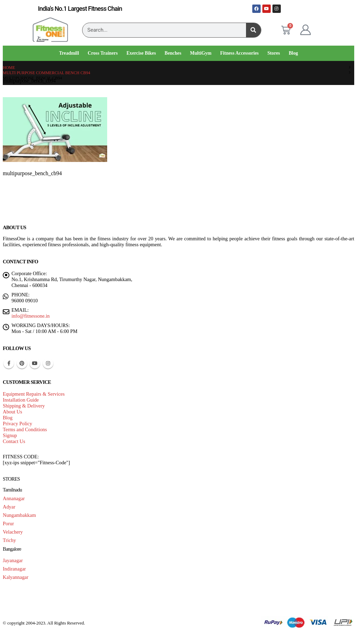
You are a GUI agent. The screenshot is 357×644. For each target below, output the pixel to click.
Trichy (9, 540)
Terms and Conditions (25, 429)
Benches (173, 53)
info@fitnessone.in (31, 316)
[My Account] (306, 30)
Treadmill (69, 53)
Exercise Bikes (141, 53)
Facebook (9, 363)
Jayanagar (13, 560)
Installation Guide (21, 400)
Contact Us (14, 441)
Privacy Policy (17, 424)
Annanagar (14, 498)
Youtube (35, 363)
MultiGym (201, 53)
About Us (13, 412)
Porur (8, 523)
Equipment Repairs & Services (34, 394)
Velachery (13, 532)
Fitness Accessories (240, 53)
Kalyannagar (16, 577)
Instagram (48, 363)
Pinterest (22, 363)
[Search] (253, 30)
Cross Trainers (103, 53)
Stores (273, 53)
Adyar (9, 507)
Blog (293, 53)
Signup (10, 435)
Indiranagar (14, 569)
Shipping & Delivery (24, 406)
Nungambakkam (19, 515)
